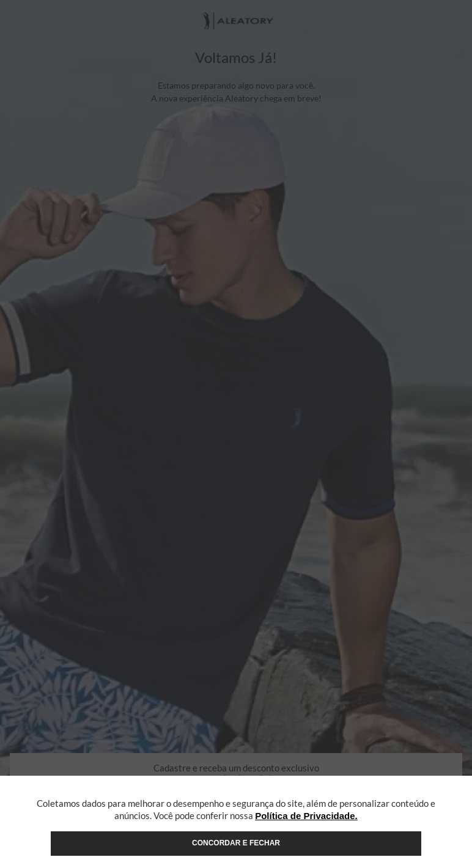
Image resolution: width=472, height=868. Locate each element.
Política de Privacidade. (306, 816)
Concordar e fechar (236, 843)
